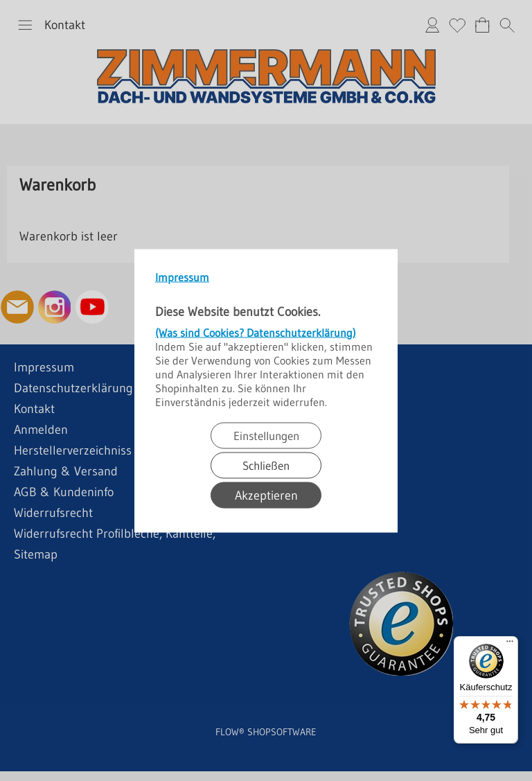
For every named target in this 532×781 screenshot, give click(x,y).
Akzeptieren (266, 495)
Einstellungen (266, 435)
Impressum (182, 277)
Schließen (266, 465)
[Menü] (510, 644)
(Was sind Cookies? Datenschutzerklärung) (256, 332)
